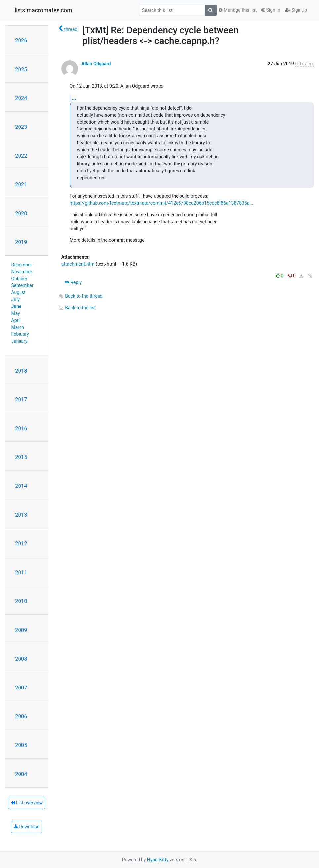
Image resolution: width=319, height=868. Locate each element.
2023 (21, 127)
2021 (21, 184)
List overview (27, 803)
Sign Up (296, 10)
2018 (21, 371)
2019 (21, 242)
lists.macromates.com (43, 10)
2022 (21, 156)
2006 (21, 716)
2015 (21, 457)
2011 (21, 572)
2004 (21, 774)
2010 (21, 601)
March (18, 327)
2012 (21, 543)
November (22, 272)
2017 (21, 399)
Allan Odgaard (96, 64)
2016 (21, 428)
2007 (21, 688)
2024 (21, 98)
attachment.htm (78, 264)
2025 (21, 69)
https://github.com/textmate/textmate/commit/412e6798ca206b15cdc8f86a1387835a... (161, 203)
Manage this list (238, 10)
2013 (21, 515)
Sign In (271, 10)
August (19, 292)
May (16, 313)
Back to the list (77, 308)
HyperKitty (158, 860)
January (20, 341)
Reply (73, 282)
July (15, 299)
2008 (21, 659)
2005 (21, 745)
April (16, 320)
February (20, 334)
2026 (21, 40)
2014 (21, 486)
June (16, 306)
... (74, 98)
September (22, 285)
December (22, 265)
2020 (21, 213)
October (19, 279)
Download (27, 827)
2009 (21, 630)
